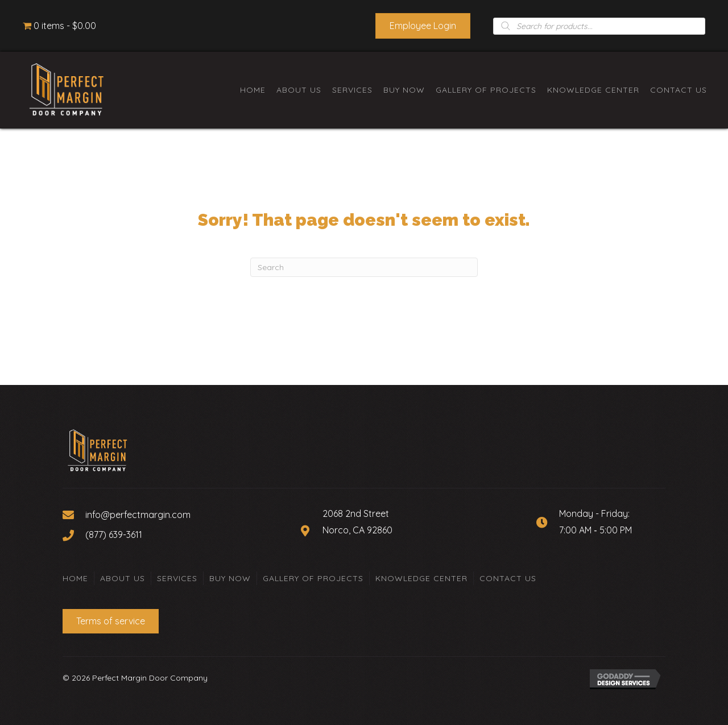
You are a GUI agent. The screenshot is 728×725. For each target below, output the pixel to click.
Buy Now (230, 578)
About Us (123, 578)
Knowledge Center (421, 578)
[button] (423, 26)
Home (75, 578)
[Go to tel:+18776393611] (175, 534)
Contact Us (508, 578)
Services (177, 578)
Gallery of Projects (313, 578)
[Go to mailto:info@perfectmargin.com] (175, 514)
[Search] (364, 267)
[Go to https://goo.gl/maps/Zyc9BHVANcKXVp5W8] (407, 530)
